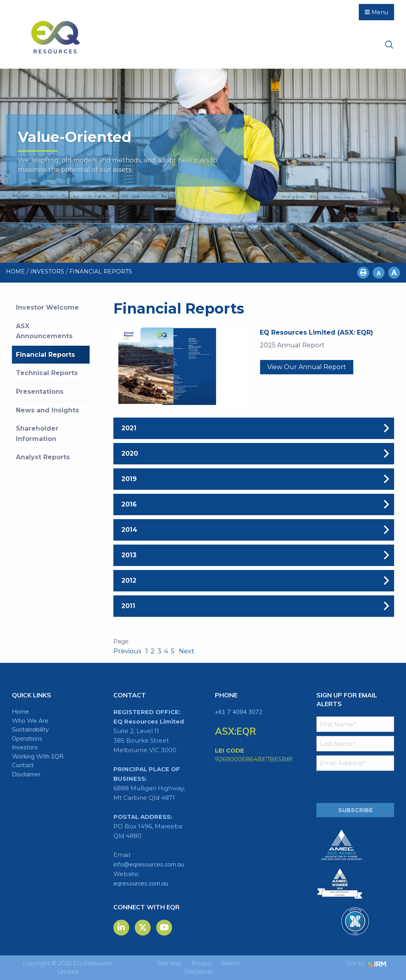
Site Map (170, 963)
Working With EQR (38, 756)
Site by (366, 963)
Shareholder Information (37, 434)
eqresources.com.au (141, 883)
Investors (25, 747)
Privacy (202, 963)
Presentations (40, 392)
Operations (27, 738)
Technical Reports (47, 373)
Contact (23, 765)
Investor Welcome (47, 307)
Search (231, 963)
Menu (376, 12)
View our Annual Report (307, 367)
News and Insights (47, 410)
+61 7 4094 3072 (239, 712)
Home (20, 711)
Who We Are (30, 721)
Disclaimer (26, 774)
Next (186, 651)
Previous (128, 651)
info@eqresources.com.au (149, 864)
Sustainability (30, 729)
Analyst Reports (43, 457)
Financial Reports (45, 355)
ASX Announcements (44, 331)
